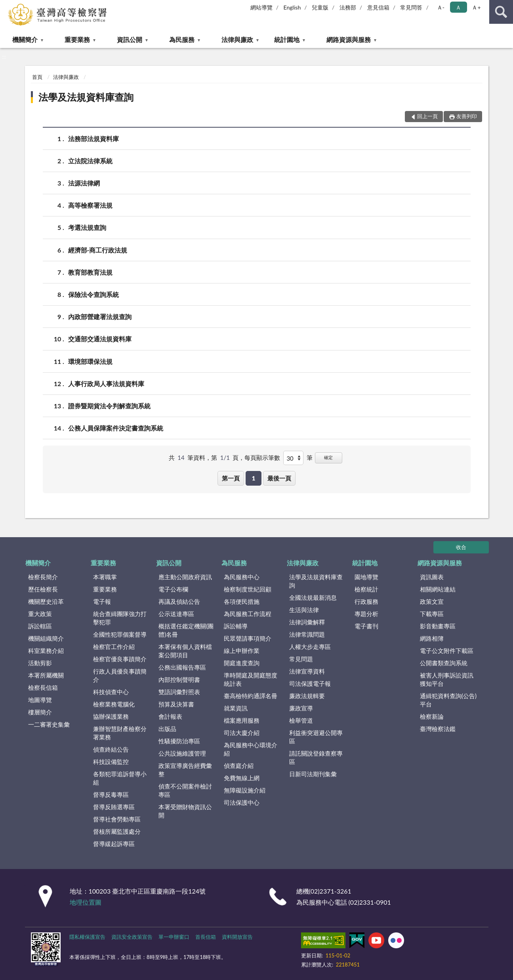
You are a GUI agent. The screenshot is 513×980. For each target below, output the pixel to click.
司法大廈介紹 (242, 733)
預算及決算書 (176, 704)
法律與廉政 (237, 39)
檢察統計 (366, 589)
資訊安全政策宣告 (132, 937)
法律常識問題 (307, 634)
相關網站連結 (438, 589)
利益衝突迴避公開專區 (316, 737)
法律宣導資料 (307, 671)
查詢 (501, 12)
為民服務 (182, 39)
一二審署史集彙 (49, 724)
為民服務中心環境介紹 (251, 749)
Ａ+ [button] (476, 7)
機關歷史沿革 (46, 601)
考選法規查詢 (87, 227)
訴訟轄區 (40, 626)
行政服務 (366, 601)
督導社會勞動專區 (117, 819)
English (292, 7)
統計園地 (287, 39)
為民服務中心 (242, 577)
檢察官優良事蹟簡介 (120, 659)
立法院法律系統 (90, 161)
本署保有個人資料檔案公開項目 (185, 651)
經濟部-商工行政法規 (98, 250)
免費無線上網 (242, 778)
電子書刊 (366, 626)
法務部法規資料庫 (93, 139)
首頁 (37, 77)
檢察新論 (432, 716)
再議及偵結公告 (179, 601)
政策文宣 (432, 601)
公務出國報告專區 (182, 667)
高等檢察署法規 (90, 205)
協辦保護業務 (111, 716)
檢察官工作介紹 (114, 647)
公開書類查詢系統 (444, 663)
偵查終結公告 (111, 749)
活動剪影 (40, 663)
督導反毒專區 (111, 794)
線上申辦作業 (242, 651)
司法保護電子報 (310, 683)
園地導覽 (366, 577)
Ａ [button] (458, 7)
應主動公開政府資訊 (185, 577)
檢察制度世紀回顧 (248, 589)
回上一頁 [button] (427, 116)
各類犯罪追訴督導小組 (120, 778)
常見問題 (301, 659)
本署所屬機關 (46, 675)
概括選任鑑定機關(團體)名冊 (186, 630)
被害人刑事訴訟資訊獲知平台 (447, 679)
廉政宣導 (301, 708)
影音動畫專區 (438, 626)
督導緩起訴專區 (114, 844)
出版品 (167, 729)
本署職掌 (105, 577)
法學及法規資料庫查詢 (86, 97)
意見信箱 (378, 7)
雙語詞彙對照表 (179, 692)
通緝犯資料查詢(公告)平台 (448, 700)
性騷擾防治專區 (179, 741)
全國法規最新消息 (313, 597)
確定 (328, 457)
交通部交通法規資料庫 (100, 339)
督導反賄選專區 (114, 807)
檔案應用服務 (242, 720)
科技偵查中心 (111, 692)
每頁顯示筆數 (262, 457)
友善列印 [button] (467, 116)
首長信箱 (206, 937)
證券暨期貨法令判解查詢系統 (109, 406)
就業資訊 (236, 708)
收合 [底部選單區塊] (461, 547)
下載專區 (432, 614)
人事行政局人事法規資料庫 (106, 384)
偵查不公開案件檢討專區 (185, 790)
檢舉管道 (301, 720)
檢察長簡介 (43, 577)
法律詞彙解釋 (307, 622)
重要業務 (77, 39)
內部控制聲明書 (179, 679)
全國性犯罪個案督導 (120, 634)
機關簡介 (25, 39)
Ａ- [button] (441, 7)
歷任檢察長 (43, 589)
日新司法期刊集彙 (313, 774)
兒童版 (320, 7)
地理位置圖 (86, 902)
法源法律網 (84, 183)
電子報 (102, 601)
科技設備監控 (111, 762)
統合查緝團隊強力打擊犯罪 (120, 618)
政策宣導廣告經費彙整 (185, 770)
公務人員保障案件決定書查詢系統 (116, 428)
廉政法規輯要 (307, 696)
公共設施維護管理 (182, 753)
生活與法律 (304, 610)
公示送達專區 (176, 614)
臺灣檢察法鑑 (438, 729)
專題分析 (366, 614)
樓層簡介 (40, 712)
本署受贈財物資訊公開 (185, 811)
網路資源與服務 (349, 39)
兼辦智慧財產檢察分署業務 (120, 733)
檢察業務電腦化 (114, 704)
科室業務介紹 (46, 651)
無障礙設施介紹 (245, 790)
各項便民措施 (242, 601)
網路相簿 (432, 638)
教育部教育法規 (90, 272)
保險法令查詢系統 (93, 294)
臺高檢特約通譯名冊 (251, 696)
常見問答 (411, 7)
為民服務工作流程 (248, 614)
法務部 (348, 7)
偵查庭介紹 (239, 766)
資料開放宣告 (237, 937)
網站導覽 (261, 7)
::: (6, 6)
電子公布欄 (173, 589)
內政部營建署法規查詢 (100, 317)
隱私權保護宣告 (87, 937)
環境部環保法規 (90, 361)
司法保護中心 (242, 802)
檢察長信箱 (43, 687)
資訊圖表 (432, 577)
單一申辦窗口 (174, 937)
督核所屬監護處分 (117, 831)
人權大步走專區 (310, 647)
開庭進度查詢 (242, 663)
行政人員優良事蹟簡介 (120, 675)
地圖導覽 (40, 700)
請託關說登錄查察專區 (316, 757)
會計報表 (170, 716)
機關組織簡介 (46, 638)
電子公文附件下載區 (447, 651)
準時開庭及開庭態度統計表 (251, 679)
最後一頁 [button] (279, 478)
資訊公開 (130, 39)
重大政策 (40, 614)
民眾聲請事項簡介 (248, 638)
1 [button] (254, 478)
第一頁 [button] (231, 478)
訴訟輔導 (236, 626)
